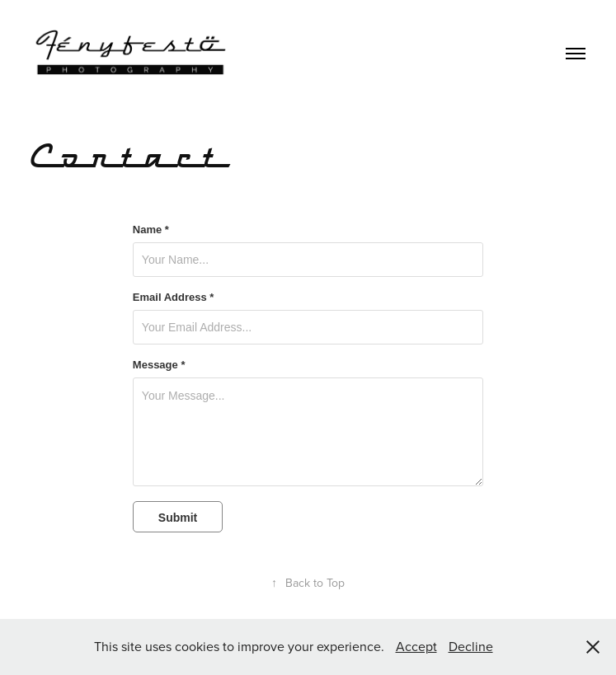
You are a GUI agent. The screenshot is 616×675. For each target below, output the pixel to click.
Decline (471, 646)
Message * (159, 365)
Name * (151, 230)
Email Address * (174, 298)
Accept (416, 646)
